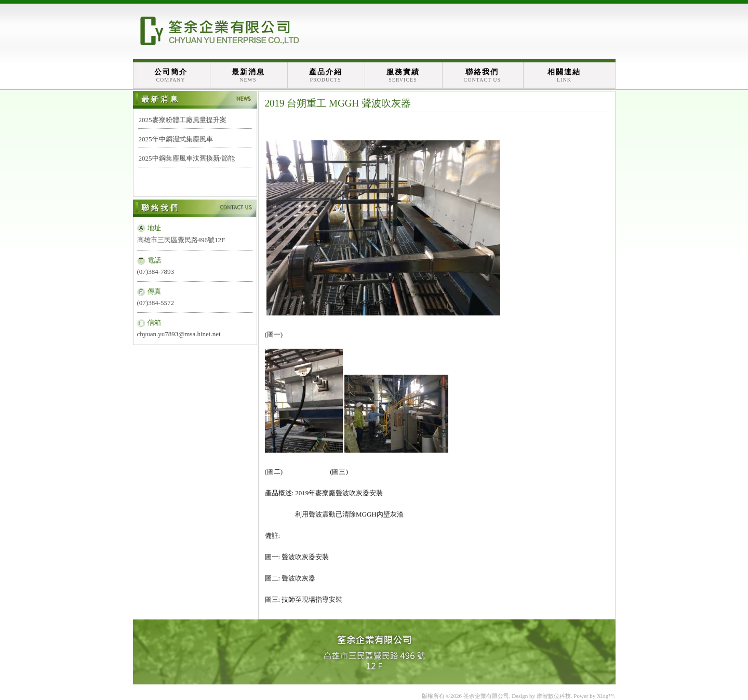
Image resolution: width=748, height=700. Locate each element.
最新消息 (248, 75)
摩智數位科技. (555, 696)
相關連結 (564, 75)
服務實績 (403, 75)
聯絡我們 (483, 75)
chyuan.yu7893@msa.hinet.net (179, 334)
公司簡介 (171, 75)
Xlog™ (605, 696)
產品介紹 (326, 75)
